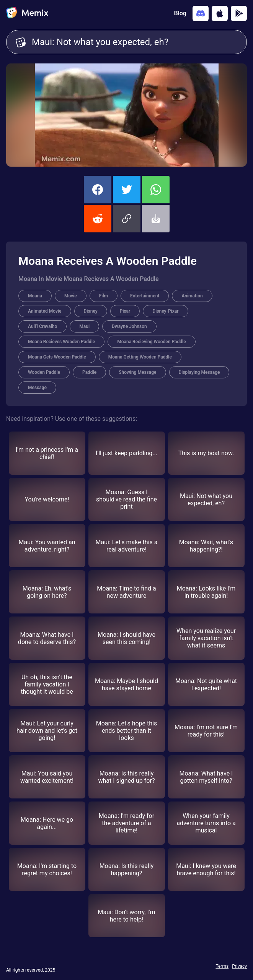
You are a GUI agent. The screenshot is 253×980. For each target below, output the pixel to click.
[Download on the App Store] (220, 13)
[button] (127, 219)
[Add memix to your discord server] (201, 13)
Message (37, 388)
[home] (27, 13)
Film (104, 296)
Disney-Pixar (165, 311)
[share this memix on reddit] (98, 219)
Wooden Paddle (44, 372)
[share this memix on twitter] (127, 190)
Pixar (125, 311)
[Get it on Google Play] (239, 13)
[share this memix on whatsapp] (156, 190)
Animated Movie (45, 311)
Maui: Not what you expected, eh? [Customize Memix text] (135, 42)
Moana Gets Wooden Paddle (57, 357)
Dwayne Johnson (129, 326)
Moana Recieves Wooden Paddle (61, 342)
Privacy (239, 966)
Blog (180, 13)
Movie (71, 296)
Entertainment (145, 296)
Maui (84, 326)
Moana (35, 296)
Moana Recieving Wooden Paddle (151, 342)
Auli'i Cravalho (42, 326)
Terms (222, 966)
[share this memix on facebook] (98, 190)
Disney (91, 311)
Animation (192, 296)
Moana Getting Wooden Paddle (140, 357)
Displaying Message (199, 372)
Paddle (89, 372)
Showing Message (137, 372)
